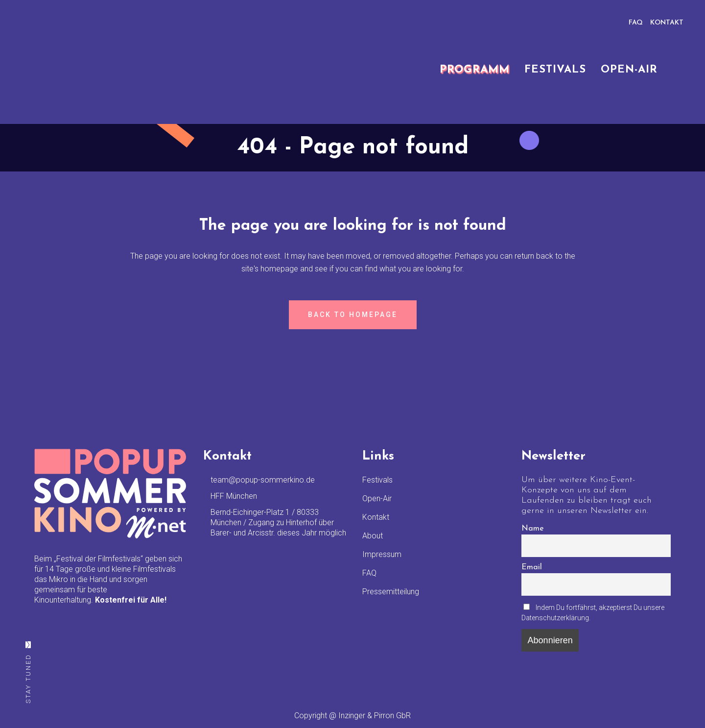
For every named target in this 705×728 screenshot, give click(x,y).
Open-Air (377, 498)
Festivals (377, 480)
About (373, 536)
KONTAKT (667, 23)
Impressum (382, 554)
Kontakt (376, 517)
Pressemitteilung (391, 592)
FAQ (636, 23)
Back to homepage (353, 315)
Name (533, 529)
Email (532, 567)
